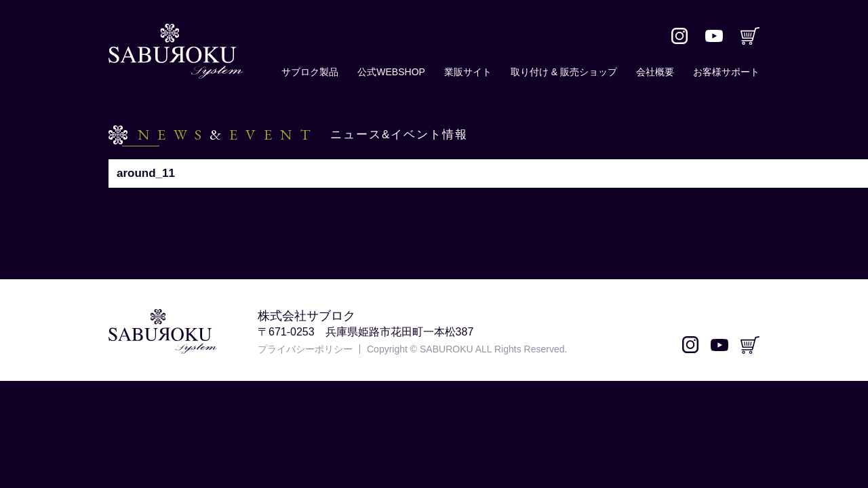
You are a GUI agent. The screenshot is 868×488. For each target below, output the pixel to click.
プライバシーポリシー (305, 349)
